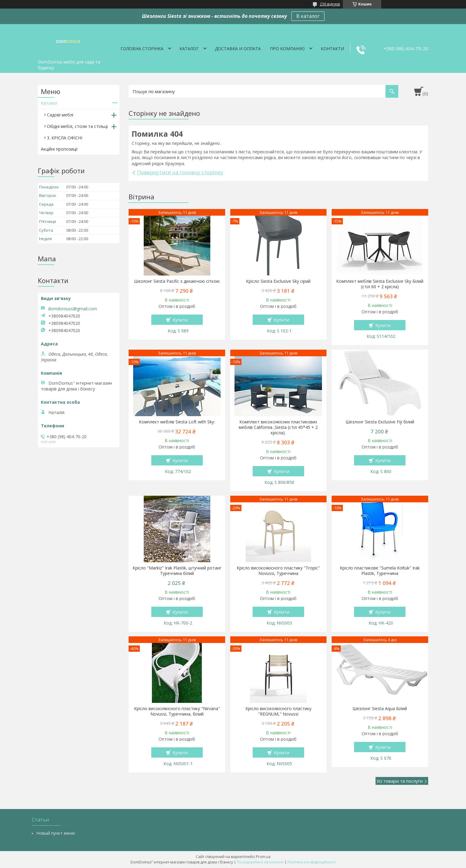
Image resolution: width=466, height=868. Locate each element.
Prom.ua (263, 857)
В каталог (308, 16)
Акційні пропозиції (59, 149)
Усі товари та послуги (400, 781)
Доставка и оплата (238, 49)
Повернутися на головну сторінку (180, 172)
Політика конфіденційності (312, 862)
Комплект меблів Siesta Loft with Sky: (177, 422)
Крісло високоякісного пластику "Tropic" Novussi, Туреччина (278, 571)
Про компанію (287, 49)
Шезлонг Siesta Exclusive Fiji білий (380, 422)
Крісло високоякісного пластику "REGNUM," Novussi (278, 711)
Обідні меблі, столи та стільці (77, 126)
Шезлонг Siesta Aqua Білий (380, 709)
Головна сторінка (142, 49)
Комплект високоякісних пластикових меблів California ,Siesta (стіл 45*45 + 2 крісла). (278, 427)
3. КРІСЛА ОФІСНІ (65, 138)
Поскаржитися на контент (260, 862)
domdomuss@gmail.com (73, 309)
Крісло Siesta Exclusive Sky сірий (278, 281)
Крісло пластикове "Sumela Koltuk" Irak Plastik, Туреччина (380, 571)
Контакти (332, 49)
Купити (180, 320)
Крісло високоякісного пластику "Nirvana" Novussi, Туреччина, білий (177, 711)
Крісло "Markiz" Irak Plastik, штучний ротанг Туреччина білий (177, 571)
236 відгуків (330, 4)
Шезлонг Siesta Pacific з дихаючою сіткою (177, 281)
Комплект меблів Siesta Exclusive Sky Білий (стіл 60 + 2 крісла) (380, 284)
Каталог (189, 49)
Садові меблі (60, 115)
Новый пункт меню (56, 833)
